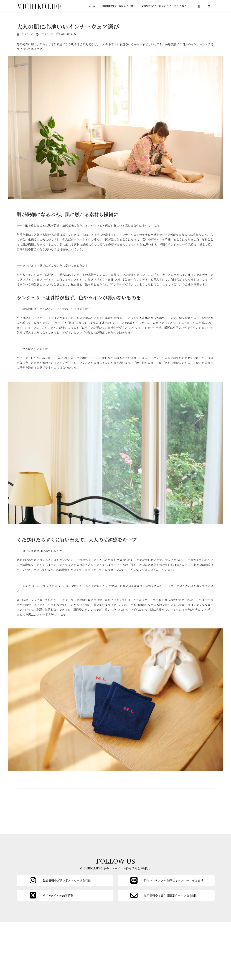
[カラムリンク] (166, 936)
